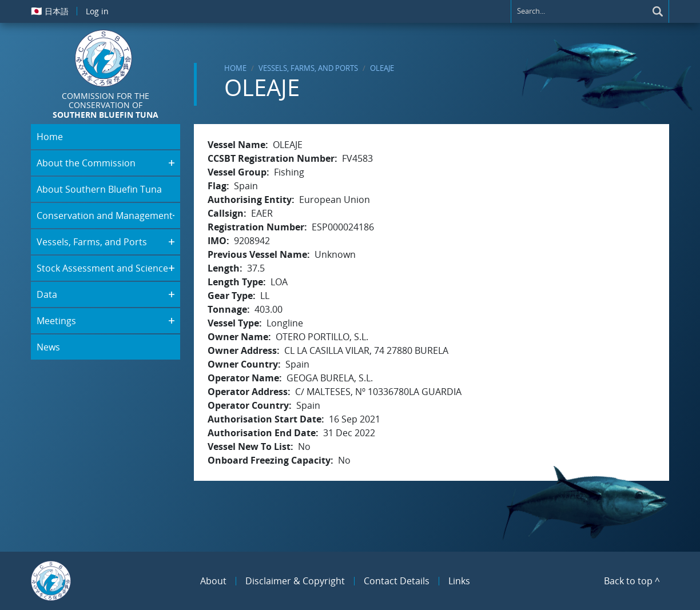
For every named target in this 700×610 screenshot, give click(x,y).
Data (47, 294)
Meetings (56, 321)
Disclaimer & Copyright (295, 581)
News (48, 347)
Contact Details (397, 581)
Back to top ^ (632, 581)
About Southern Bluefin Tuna (99, 189)
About (213, 581)
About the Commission (86, 163)
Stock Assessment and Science (102, 268)
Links (459, 581)
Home (235, 68)
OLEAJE (382, 68)
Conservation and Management (105, 216)
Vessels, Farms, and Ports (308, 68)
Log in (97, 11)
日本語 (50, 11)
